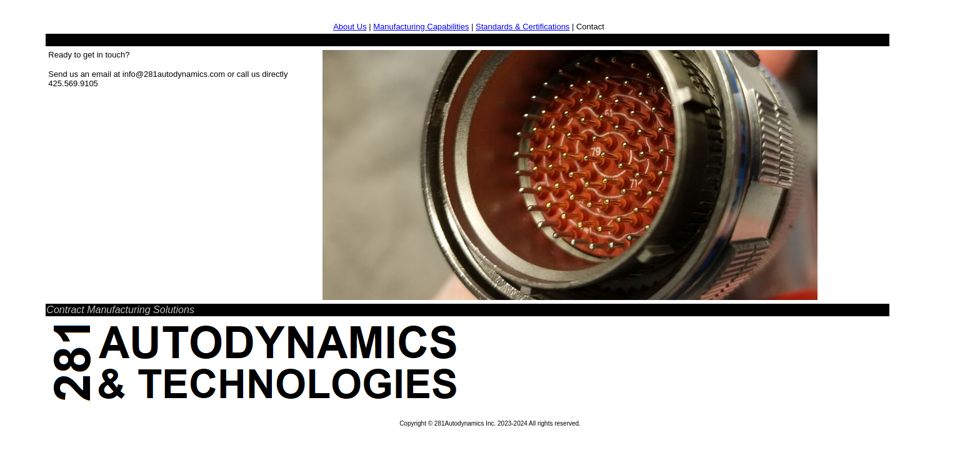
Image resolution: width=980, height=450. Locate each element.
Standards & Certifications (522, 27)
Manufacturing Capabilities (421, 27)
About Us (350, 27)
